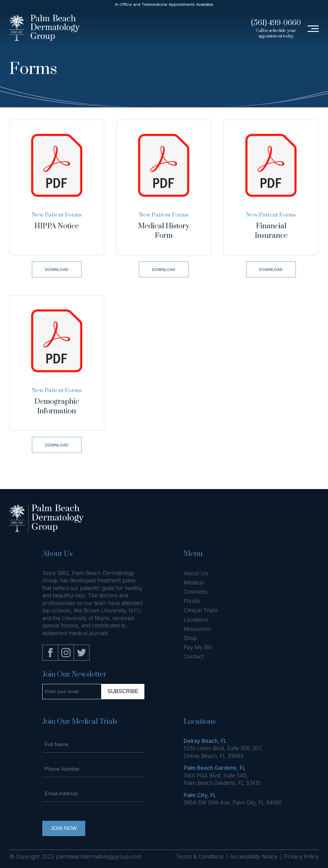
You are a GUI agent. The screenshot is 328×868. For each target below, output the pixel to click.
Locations (196, 620)
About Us (196, 573)
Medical (194, 583)
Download (57, 269)
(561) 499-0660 (276, 23)
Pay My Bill (198, 647)
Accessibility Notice (254, 856)
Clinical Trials (201, 610)
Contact (194, 656)
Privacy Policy (301, 856)
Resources (197, 629)
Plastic (192, 601)
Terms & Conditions (200, 856)
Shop (190, 638)
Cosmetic (196, 592)
